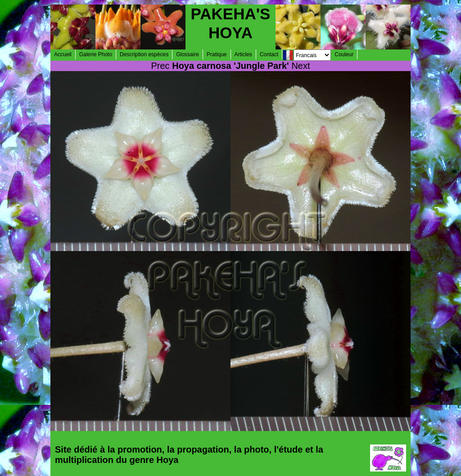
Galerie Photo (96, 54)
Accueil (63, 54)
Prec (160, 66)
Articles (243, 54)
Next (301, 66)
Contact (269, 54)
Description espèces (144, 54)
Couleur (344, 54)
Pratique (217, 54)
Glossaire (188, 54)
